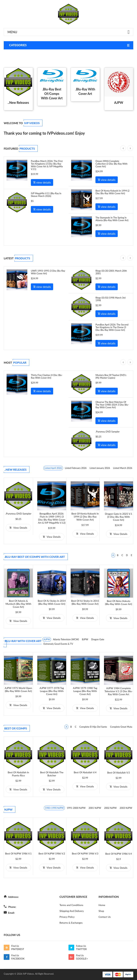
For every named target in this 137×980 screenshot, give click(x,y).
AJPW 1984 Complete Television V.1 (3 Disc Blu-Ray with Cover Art (119, 691)
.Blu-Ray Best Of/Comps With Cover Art (52, 94)
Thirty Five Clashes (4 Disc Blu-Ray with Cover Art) (47, 376)
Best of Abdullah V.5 (119, 772)
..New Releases (18, 103)
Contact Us (105, 917)
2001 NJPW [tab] (95, 808)
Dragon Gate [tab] (98, 639)
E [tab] (131, 555)
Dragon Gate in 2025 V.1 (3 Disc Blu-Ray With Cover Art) (119, 517)
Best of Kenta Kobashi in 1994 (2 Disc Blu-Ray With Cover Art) (112, 192)
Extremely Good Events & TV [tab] (58, 644)
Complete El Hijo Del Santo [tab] (93, 727)
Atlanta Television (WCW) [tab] (66, 639)
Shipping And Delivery (72, 911)
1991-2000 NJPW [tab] (76, 808)
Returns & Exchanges (71, 923)
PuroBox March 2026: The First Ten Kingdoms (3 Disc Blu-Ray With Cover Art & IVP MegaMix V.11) (47, 165)
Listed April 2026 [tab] (53, 468)
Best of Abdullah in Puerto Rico (18, 774)
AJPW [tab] (47, 639)
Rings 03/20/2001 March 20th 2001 (111, 272)
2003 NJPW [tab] (126, 808)
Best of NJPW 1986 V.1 (18, 853)
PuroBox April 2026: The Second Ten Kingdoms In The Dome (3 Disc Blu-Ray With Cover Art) (112, 327)
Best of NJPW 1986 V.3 (85, 853)
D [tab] (127, 555)
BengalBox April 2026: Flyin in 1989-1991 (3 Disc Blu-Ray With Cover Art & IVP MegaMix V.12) (52, 518)
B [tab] (118, 555)
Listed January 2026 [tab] (100, 468)
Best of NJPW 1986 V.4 (119, 854)
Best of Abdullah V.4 (85, 772)
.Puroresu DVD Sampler (107, 432)
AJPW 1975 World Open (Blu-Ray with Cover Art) (18, 689)
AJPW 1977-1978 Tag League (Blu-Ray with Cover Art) (52, 691)
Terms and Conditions (71, 905)
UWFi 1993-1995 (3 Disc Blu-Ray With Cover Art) (48, 272)
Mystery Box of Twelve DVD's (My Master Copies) (111, 376)
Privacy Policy (67, 917)
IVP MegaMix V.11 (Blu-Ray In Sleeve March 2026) (46, 195)
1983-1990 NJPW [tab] (54, 808)
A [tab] (113, 555)
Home (102, 905)
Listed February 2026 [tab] (76, 468)
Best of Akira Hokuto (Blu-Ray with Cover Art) (119, 602)
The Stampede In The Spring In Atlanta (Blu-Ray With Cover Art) (112, 219)
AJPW (119, 103)
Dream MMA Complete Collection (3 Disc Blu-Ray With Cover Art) (111, 164)
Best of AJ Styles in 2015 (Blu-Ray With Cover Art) (85, 602)
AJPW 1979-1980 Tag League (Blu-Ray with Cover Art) (85, 691)
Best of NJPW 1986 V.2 (52, 853)
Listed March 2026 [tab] (123, 468)
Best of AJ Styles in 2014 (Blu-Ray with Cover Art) (52, 602)
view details (42, 182)
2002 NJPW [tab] (110, 808)
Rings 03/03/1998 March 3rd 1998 (110, 299)
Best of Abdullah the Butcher (52, 774)
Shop (101, 911)
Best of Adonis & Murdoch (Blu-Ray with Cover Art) (18, 604)
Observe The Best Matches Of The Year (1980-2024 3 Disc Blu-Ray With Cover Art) (112, 405)
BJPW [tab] (85, 639)
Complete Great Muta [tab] (121, 727)
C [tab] (122, 555)
